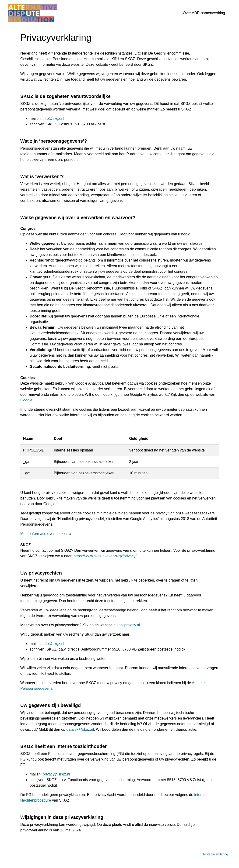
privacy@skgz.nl (56, 774)
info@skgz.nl (53, 119)
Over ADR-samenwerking (204, 13)
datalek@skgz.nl (80, 729)
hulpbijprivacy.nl (127, 625)
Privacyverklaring (216, 854)
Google (26, 400)
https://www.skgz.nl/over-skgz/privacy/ (105, 556)
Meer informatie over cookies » (46, 534)
